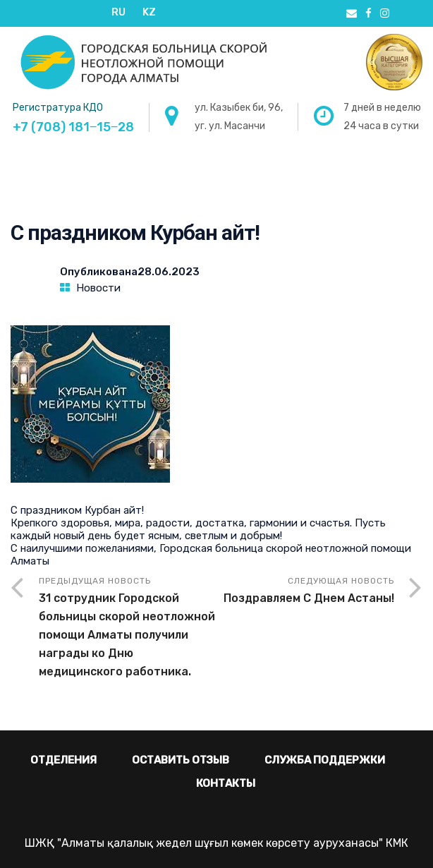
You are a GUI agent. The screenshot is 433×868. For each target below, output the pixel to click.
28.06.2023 (169, 272)
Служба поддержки (325, 760)
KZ (149, 12)
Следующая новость (305, 592)
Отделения (63, 760)
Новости (98, 288)
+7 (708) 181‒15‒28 (73, 127)
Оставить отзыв (181, 760)
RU (118, 12)
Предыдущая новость (128, 628)
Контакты (226, 783)
